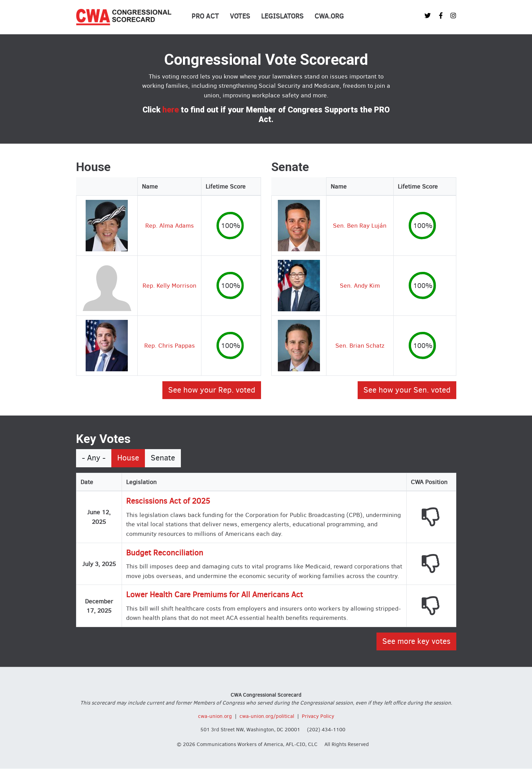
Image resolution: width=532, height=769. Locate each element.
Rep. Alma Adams (170, 225)
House (128, 458)
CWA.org (329, 16)
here (171, 110)
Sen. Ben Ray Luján (360, 225)
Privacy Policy (318, 716)
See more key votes (416, 641)
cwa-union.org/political (267, 716)
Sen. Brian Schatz (360, 345)
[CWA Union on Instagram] (453, 16)
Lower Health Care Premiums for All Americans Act (214, 595)
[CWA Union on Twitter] (428, 16)
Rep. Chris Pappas (170, 345)
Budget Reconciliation (165, 553)
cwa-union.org (215, 716)
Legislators (282, 16)
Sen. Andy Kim (360, 285)
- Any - (94, 458)
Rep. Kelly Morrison (169, 285)
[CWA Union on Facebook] (441, 16)
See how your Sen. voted (407, 390)
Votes (240, 16)
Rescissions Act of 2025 (168, 501)
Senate (163, 458)
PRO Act (205, 16)
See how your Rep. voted (212, 390)
